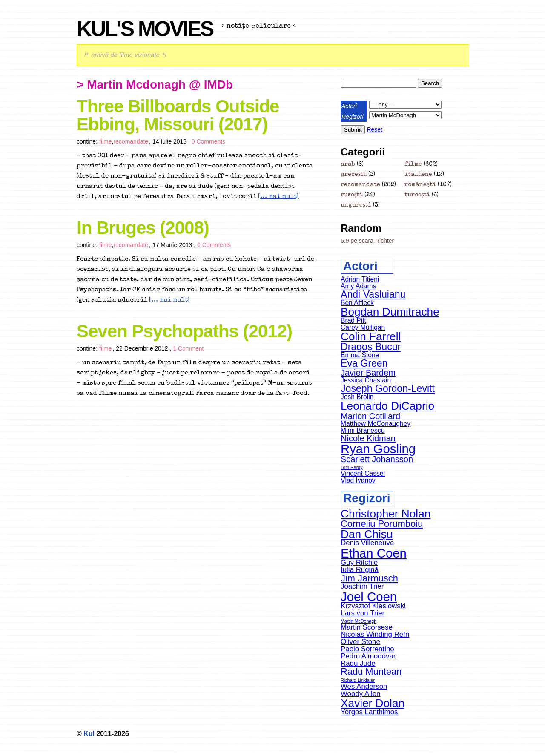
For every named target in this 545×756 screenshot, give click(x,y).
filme (106, 141)
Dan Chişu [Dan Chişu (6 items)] (367, 534)
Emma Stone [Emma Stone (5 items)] (360, 355)
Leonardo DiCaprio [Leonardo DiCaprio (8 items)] (387, 406)
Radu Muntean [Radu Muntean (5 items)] (371, 671)
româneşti (420, 185)
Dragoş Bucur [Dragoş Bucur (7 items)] (371, 347)
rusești (352, 195)
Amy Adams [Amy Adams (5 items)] (358, 286)
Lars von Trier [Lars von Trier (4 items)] (363, 613)
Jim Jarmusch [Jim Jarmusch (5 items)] (369, 578)
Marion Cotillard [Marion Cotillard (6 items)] (370, 416)
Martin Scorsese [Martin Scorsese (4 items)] (367, 627)
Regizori (352, 117)
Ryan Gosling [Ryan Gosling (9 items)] (378, 449)
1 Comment (188, 348)
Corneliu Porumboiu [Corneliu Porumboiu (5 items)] (382, 524)
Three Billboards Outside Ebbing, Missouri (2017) (178, 115)
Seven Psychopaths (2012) (184, 331)
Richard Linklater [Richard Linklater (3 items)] (358, 680)
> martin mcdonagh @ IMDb (155, 85)
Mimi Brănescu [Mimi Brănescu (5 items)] (363, 430)
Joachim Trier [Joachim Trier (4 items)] (362, 586)
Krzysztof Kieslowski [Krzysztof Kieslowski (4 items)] (373, 606)
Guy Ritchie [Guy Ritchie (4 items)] (359, 562)
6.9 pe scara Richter (367, 241)
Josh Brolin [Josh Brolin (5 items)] (357, 397)
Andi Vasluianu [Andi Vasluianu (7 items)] (373, 294)
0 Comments (208, 141)
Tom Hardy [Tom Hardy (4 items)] (352, 467)
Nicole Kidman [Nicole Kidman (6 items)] (368, 438)
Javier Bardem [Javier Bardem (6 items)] (368, 373)
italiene (418, 175)
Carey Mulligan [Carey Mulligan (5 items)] (363, 327)
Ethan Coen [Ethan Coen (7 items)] (374, 553)
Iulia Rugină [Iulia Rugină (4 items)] (360, 570)
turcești (417, 195)
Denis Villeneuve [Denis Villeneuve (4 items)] (367, 543)
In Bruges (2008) (143, 228)
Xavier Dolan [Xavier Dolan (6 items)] (373, 703)
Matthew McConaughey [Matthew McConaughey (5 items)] (376, 424)
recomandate (131, 141)
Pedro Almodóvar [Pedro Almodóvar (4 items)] (368, 656)
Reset (374, 129)
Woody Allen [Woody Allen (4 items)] (361, 694)
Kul (89, 734)
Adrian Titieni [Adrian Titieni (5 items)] (360, 279)
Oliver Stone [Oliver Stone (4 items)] (360, 642)
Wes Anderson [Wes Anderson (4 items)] (364, 686)
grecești (354, 175)
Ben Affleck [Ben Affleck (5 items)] (357, 303)
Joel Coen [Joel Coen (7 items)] (369, 596)
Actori (349, 106)
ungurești (356, 205)
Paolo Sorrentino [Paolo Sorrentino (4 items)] (367, 649)
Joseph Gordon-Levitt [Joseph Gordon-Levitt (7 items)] (388, 388)
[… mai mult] (278, 197)
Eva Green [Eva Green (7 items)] (364, 363)
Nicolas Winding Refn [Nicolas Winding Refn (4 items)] (375, 634)
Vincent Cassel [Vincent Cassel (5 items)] (363, 473)
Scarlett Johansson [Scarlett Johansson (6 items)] (377, 459)
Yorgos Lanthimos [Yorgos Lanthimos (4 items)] (369, 712)
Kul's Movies (145, 29)
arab (348, 164)
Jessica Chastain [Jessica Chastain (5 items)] (366, 380)
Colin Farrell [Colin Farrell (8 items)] (371, 336)
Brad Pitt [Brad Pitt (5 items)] (353, 321)
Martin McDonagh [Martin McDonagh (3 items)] (359, 621)
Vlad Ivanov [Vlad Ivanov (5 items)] (358, 480)
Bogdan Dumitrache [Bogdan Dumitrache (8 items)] (390, 312)
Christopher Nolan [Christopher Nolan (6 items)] (386, 514)
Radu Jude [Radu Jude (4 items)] (358, 663)
